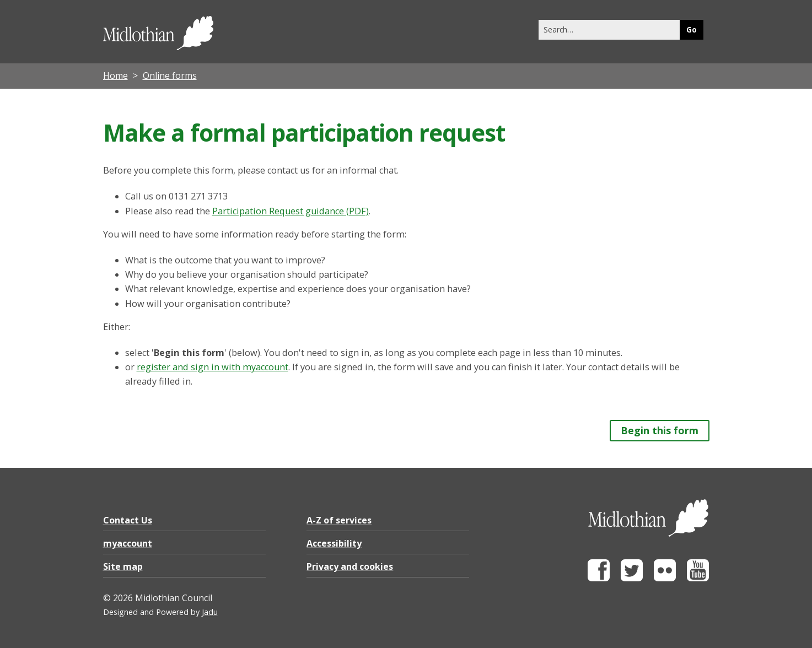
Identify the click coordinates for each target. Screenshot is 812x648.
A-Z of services (339, 520)
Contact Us (128, 520)
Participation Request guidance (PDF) (291, 211)
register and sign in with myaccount (213, 367)
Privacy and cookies (350, 566)
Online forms (170, 75)
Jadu (210, 612)
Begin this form (660, 430)
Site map (123, 566)
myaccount (128, 543)
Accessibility (334, 543)
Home (115, 75)
